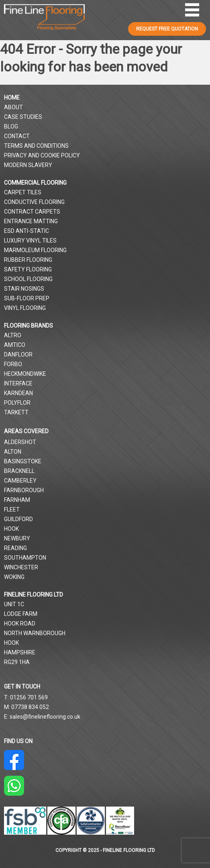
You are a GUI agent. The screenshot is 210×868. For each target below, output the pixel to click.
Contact (17, 136)
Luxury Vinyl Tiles (30, 240)
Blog (11, 126)
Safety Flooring (28, 269)
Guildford (18, 519)
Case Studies (23, 117)
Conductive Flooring (34, 202)
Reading (15, 548)
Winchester (21, 567)
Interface (18, 383)
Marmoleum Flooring (35, 250)
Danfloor (18, 355)
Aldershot (20, 442)
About (13, 107)
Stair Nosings (24, 289)
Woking (14, 577)
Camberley (20, 481)
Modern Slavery (28, 165)
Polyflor (17, 403)
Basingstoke (23, 461)
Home (12, 98)
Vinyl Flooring (25, 308)
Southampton (25, 558)
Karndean (18, 393)
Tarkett (16, 412)
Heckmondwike (25, 374)
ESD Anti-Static (27, 231)
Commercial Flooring (35, 183)
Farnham (17, 500)
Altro (13, 335)
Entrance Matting (31, 221)
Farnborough (24, 490)
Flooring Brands (29, 326)
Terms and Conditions (36, 146)
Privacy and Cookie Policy (42, 155)
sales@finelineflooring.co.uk (45, 717)
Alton (13, 452)
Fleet (12, 509)
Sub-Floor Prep (27, 298)
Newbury (17, 538)
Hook (11, 529)
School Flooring (28, 279)
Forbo (13, 364)
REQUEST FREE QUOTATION (167, 29)
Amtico (15, 345)
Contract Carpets (32, 212)
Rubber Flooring (28, 260)
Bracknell (19, 471)
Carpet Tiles (23, 192)
